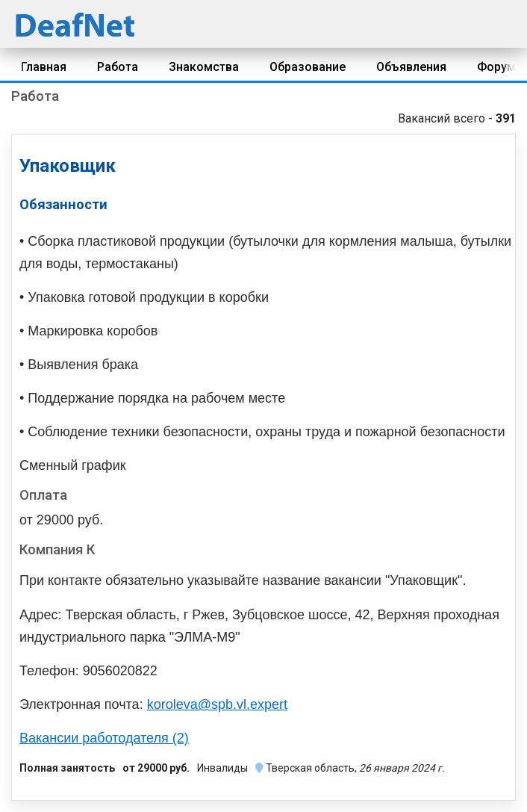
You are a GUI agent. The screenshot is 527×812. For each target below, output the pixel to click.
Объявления (411, 67)
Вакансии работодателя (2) (104, 738)
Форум (496, 67)
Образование (308, 67)
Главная (44, 67)
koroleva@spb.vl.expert (217, 704)
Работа (118, 67)
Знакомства (204, 67)
